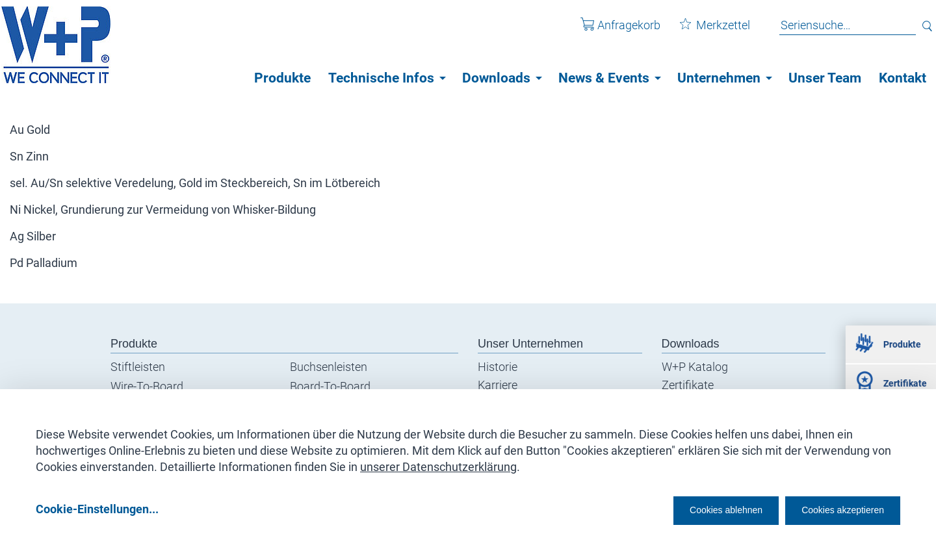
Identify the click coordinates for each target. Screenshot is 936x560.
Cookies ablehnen (686, 509)
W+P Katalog (695, 367)
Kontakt (903, 78)
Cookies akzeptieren (831, 509)
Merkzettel (705, 32)
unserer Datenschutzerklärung (438, 462)
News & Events (604, 78)
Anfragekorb (611, 32)
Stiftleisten (138, 367)
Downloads (496, 78)
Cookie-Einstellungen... (97, 509)
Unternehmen (719, 78)
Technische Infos (381, 78)
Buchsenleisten (329, 367)
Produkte (282, 78)
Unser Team (825, 78)
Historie (498, 367)
